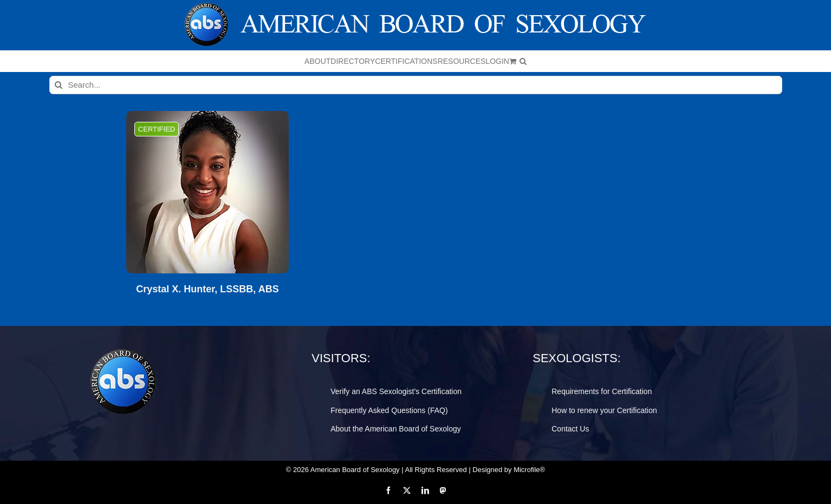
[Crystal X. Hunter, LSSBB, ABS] (207, 192)
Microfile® (529, 470)
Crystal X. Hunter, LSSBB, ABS (207, 289)
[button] (523, 61)
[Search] (59, 85)
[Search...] (416, 85)
